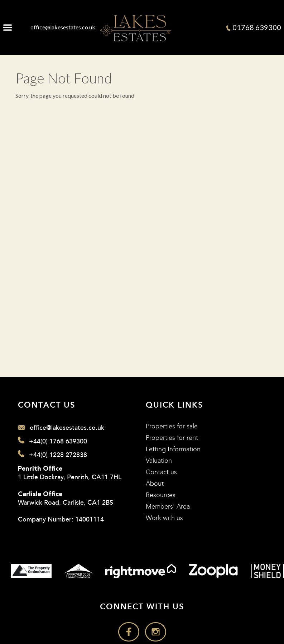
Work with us (164, 518)
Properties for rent (172, 438)
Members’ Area (168, 507)
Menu (8, 27)
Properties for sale (172, 426)
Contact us (161, 472)
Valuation (159, 461)
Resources (161, 495)
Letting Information (173, 449)
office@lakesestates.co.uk (63, 27)
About (155, 484)
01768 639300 (254, 27)
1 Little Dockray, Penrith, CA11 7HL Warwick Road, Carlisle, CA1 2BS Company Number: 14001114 (70, 495)
